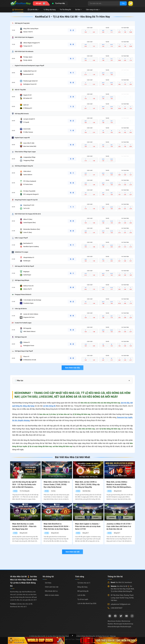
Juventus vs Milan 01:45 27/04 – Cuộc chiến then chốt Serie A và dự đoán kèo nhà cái (119, 526)
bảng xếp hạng (29, 406)
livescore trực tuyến (125, 417)
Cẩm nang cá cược (93, 10)
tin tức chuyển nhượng (21, 420)
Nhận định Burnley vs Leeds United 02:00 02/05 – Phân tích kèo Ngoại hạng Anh (24, 526)
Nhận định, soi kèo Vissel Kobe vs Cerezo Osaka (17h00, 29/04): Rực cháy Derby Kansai (57, 484)
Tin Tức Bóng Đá (65, 10)
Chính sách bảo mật (52, 587)
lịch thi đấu (125, 403)
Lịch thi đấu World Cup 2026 (87, 603)
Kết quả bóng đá (83, 591)
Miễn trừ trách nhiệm (52, 595)
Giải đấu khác (87, 491)
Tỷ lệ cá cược (18, 10)
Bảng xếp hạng (49, 10)
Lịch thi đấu (33, 10)
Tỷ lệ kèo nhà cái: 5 (84, 583)
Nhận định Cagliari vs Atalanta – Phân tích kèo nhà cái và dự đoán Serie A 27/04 (88, 526)
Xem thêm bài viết (72, 552)
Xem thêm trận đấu (72, 368)
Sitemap (113, 636)
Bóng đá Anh (118, 491)
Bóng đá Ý (86, 533)
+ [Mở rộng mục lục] (129, 381)
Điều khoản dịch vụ (51, 591)
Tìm (123, 3)
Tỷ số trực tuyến (83, 599)
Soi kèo (78, 10)
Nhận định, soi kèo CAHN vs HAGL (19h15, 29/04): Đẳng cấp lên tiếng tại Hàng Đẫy (87, 484)
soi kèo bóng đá (49, 406)
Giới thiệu (48, 583)
